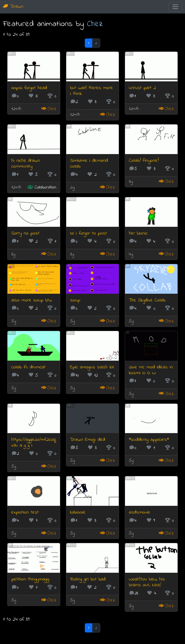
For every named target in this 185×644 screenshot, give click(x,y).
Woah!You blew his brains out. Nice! (147, 582)
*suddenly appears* (149, 440)
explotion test (25, 512)
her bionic (138, 233)
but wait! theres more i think (92, 91)
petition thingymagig (30, 579)
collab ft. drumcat (28, 367)
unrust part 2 (142, 88)
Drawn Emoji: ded (88, 440)
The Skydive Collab (147, 300)
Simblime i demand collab (89, 164)
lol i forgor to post (89, 233)
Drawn (13, 7)
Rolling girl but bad (88, 579)
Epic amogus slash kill (92, 367)
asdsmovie (140, 512)
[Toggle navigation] (175, 7)
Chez (95, 24)
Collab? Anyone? (144, 161)
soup (75, 300)
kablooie (78, 512)
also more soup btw (32, 300)
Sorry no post (25, 233)
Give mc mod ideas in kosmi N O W (151, 370)
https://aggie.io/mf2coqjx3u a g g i (34, 443)
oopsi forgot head (29, 88)
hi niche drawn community (26, 164)
